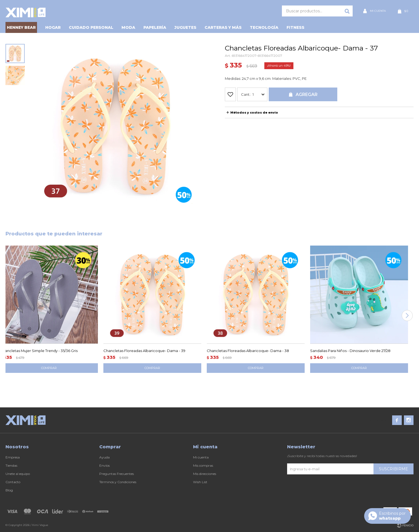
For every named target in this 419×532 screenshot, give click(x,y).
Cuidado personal (91, 27)
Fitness (295, 27)
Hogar (53, 27)
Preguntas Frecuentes (117, 474)
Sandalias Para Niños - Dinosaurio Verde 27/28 (350, 351)
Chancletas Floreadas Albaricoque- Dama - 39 (144, 351)
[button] (407, 316)
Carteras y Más (223, 27)
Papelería (155, 27)
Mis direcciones (205, 474)
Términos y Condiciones (118, 482)
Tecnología (264, 27)
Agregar (307, 95)
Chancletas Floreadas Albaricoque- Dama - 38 (248, 351)
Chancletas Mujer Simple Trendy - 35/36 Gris (39, 351)
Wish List (200, 482)
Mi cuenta (201, 457)
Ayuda (104, 457)
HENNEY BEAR (21, 27)
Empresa (13, 457)
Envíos (104, 465)
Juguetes (185, 27)
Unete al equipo (18, 474)
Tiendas (11, 465)
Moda (128, 27)
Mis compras (203, 465)
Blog (9, 490)
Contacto (13, 482)
